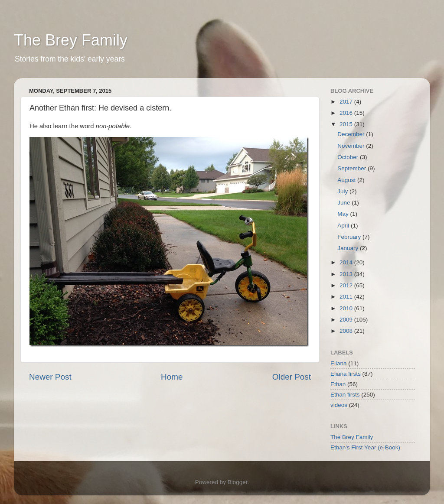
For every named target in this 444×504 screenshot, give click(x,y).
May (344, 214)
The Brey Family (71, 40)
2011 (347, 297)
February (350, 237)
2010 (347, 308)
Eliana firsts (346, 374)
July (343, 191)
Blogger (238, 482)
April (344, 226)
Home (172, 377)
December (352, 134)
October (349, 157)
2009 (347, 320)
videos (339, 405)
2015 (347, 124)
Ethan (338, 384)
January (349, 248)
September (353, 168)
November (352, 146)
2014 (347, 262)
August (347, 180)
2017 (347, 102)
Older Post (292, 377)
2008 (347, 331)
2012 (347, 285)
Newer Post (50, 377)
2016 (347, 113)
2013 (347, 274)
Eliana (339, 363)
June (344, 203)
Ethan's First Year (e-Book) (365, 447)
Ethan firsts (345, 395)
